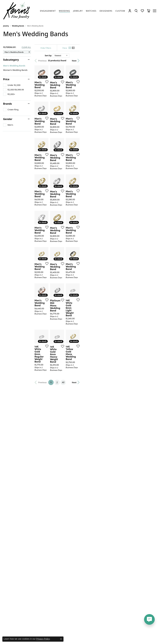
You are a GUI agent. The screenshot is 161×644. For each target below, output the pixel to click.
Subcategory (11, 60)
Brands (8, 104)
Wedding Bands (18, 26)
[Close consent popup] (61, 639)
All (102, 515)
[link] (48, 11)
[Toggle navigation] (155, 11)
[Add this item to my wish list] (72, 108)
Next (152, 61)
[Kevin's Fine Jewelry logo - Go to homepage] (17, 11)
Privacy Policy (43, 639)
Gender (8, 119)
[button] (130, 11)
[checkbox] (12, 85)
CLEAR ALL (26, 47)
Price (6, 79)
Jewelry (6, 26)
